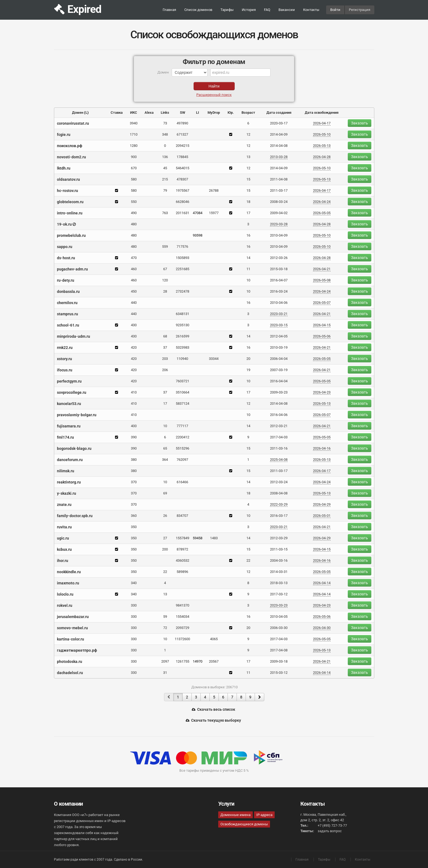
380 (134, 460)
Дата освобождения (322, 113)
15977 (214, 213)
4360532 (183, 560)
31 (165, 673)
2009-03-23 (279, 392)
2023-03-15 (279, 325)
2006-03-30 (279, 628)
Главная (169, 10)
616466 (182, 482)
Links (165, 113)
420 (134, 347)
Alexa (149, 113)
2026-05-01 (322, 516)
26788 (214, 190)
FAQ (267, 10)
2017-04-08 (279, 650)
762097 (182, 460)
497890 (182, 123)
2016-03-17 (279, 516)
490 (134, 213)
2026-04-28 (322, 157)
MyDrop (214, 113)
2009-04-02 (279, 213)
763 (165, 213)
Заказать (360, 123)
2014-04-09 (279, 134)
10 (248, 280)
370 (134, 482)
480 (134, 224)
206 (165, 370)
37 (165, 347)
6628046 (183, 202)
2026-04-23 (322, 392)
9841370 (183, 605)
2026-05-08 (322, 280)
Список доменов (198, 10)
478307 (182, 179)
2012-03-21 (279, 426)
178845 (182, 157)
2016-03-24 (279, 291)
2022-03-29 (279, 504)
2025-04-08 (279, 460)
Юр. (231, 113)
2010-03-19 (279, 347)
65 (165, 448)
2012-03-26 (279, 258)
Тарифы (227, 10)
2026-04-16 (322, 448)
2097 (165, 661)
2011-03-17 (279, 190)
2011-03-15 (279, 549)
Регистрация (360, 10)
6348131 (183, 314)
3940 (134, 123)
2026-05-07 (322, 303)
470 (134, 258)
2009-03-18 (279, 661)
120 (165, 280)
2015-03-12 (279, 673)
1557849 (183, 538)
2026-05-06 (322, 336)
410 (134, 392)
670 (134, 168)
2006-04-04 (279, 359)
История (249, 10)
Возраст (248, 113)
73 (165, 123)
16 (248, 235)
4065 (214, 639)
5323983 (183, 347)
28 (165, 291)
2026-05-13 (322, 146)
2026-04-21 (322, 269)
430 (134, 325)
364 (165, 460)
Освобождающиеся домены (244, 824)
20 (248, 359)
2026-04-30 (322, 628)
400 (134, 426)
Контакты (311, 10)
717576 (182, 247)
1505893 (183, 258)
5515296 (183, 448)
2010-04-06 (279, 303)
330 (134, 605)
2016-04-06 (279, 415)
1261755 (183, 661)
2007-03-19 (279, 370)
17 (248, 213)
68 (165, 336)
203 (165, 359)
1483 (214, 538)
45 (165, 168)
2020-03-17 (279, 123)
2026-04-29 (322, 504)
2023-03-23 (279, 605)
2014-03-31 (279, 572)
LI (198, 113)
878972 (182, 549)
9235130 (183, 325)
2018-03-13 (279, 583)
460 (134, 269)
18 (248, 202)
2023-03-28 (279, 224)
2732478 (183, 291)
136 (165, 157)
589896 (182, 572)
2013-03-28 (279, 157)
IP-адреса (264, 815)
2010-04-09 (279, 235)
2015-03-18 (279, 269)
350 (134, 527)
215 (165, 179)
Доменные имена (235, 815)
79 (165, 190)
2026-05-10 (322, 134)
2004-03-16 (279, 560)
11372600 (182, 639)
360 (134, 516)
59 (165, 617)
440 (134, 303)
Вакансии (287, 10)
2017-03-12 (279, 594)
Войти (335, 10)
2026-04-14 (322, 583)
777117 (182, 426)
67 (165, 269)
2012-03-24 (279, 482)
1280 (134, 146)
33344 (214, 359)
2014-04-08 (279, 146)
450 (134, 291)
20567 (214, 661)
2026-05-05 (322, 213)
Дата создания (279, 113)
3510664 (183, 392)
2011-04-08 (279, 179)
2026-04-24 (322, 202)
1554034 (183, 617)
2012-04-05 (279, 336)
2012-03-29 (279, 538)
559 (165, 247)
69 (165, 493)
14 (248, 258)
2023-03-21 (279, 314)
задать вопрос (330, 831)
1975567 (183, 190)
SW (183, 113)
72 (165, 628)
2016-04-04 (279, 381)
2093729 (183, 628)
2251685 (183, 269)
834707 (182, 516)
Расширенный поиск (214, 95)
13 (248, 157)
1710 (134, 134)
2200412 (183, 437)
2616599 (183, 336)
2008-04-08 (279, 493)
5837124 (183, 404)
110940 (182, 359)
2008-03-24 (279, 202)
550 (134, 202)
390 (134, 437)
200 (165, 549)
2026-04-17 (322, 123)
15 (248, 179)
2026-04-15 (322, 325)
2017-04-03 (279, 437)
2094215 (183, 146)
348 (165, 134)
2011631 (183, 213)
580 (134, 179)
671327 (182, 134)
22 (248, 560)
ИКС (134, 113)
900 (134, 157)
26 (165, 516)
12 (248, 134)
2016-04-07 (279, 280)
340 (134, 583)
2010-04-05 (279, 617)
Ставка (117, 113)
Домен (78, 113)
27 (165, 538)
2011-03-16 (279, 448)
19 (248, 370)
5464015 (183, 168)
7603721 (183, 381)
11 (248, 269)
